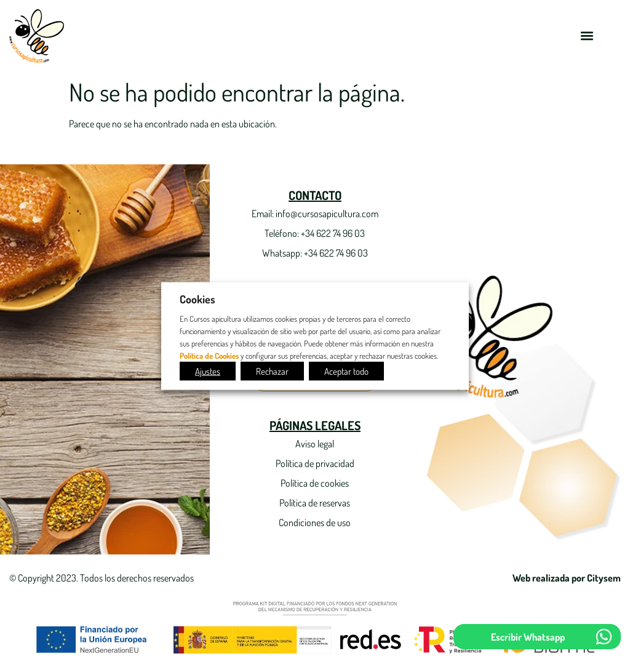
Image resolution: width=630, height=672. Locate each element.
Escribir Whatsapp (528, 637)
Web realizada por (567, 578)
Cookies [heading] (197, 299)
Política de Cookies (209, 355)
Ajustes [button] (208, 371)
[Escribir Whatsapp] (604, 637)
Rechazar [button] (272, 371)
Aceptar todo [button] (346, 371)
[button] (587, 36)
